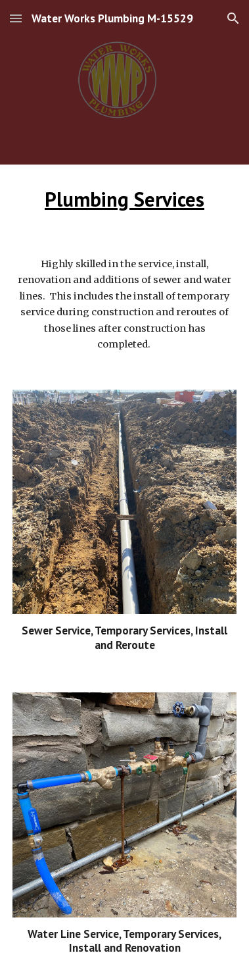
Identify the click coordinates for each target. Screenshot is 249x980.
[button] (16, 18)
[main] (125, 200)
